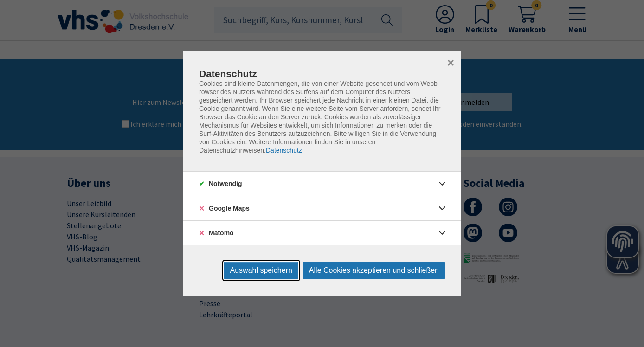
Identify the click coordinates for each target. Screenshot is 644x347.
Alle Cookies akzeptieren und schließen (374, 270)
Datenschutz (284, 150)
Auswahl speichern (261, 270)
